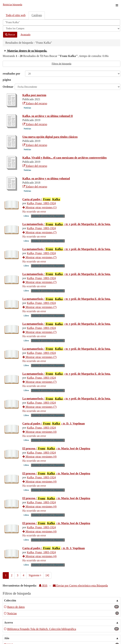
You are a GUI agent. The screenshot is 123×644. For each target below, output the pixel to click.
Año (7, 638)
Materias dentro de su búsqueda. (26, 51)
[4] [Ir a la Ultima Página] (47, 575)
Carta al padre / (41, 199)
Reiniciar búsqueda (13, 5)
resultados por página (11, 77)
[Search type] (61, 29)
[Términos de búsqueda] (61, 22)
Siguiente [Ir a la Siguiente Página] (35, 575)
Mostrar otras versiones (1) (39, 207)
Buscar (10, 35)
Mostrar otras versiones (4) (39, 432)
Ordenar (8, 87)
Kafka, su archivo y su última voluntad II (48, 116)
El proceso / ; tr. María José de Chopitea (56, 448)
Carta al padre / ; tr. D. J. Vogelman (54, 423)
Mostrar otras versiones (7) (39, 232)
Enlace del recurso (35, 103)
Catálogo (37, 15)
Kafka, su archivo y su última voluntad (46, 178)
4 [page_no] (23, 575)
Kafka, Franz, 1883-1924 (41, 203)
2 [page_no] (12, 575)
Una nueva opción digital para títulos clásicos (50, 137)
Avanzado (25, 35)
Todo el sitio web (16, 15)
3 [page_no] (18, 575)
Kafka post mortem (34, 95)
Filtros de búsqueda (62, 64)
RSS (43, 586)
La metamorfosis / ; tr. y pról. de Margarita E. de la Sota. (67, 224)
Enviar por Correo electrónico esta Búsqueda (80, 586)
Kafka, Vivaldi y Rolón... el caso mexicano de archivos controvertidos (65, 158)
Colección (10, 600)
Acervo (9, 623)
